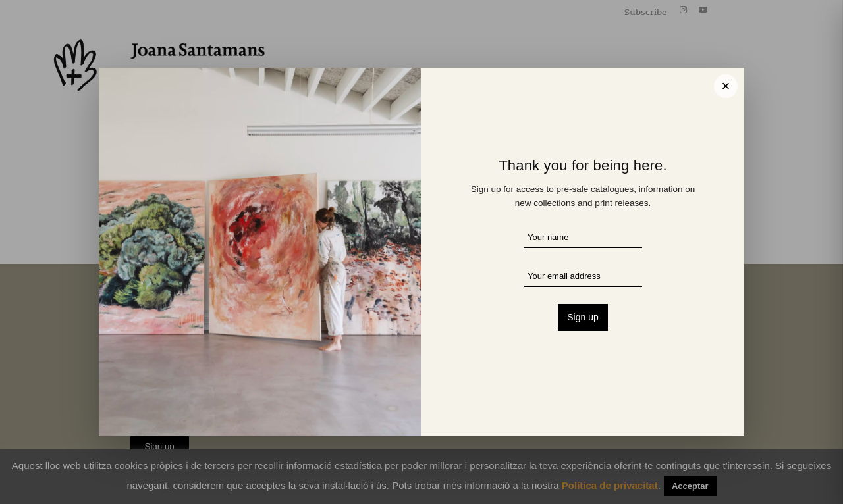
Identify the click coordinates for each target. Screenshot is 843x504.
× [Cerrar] (726, 86)
